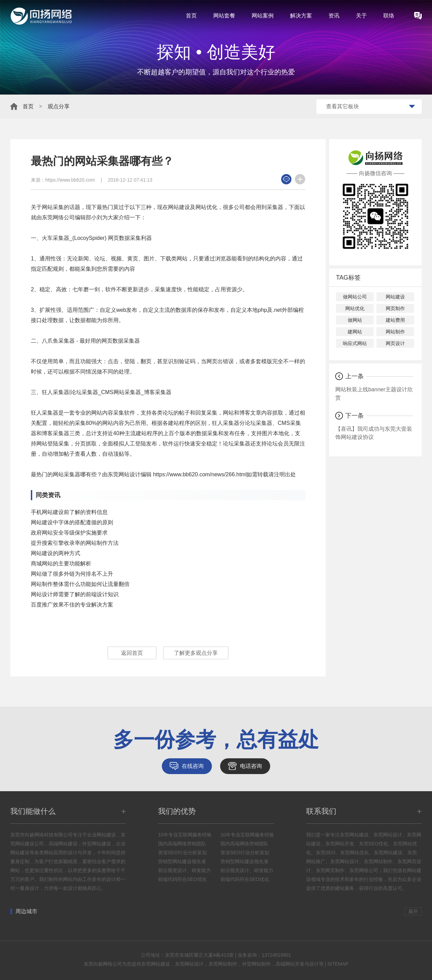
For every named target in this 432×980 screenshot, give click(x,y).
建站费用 (395, 320)
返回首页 (132, 653)
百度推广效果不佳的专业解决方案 (72, 605)
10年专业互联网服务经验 (185, 835)
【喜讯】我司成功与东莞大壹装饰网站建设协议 (374, 433)
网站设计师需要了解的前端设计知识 (75, 594)
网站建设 (395, 297)
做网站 (355, 320)
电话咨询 (251, 766)
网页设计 (395, 343)
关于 (361, 16)
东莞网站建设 (156, 964)
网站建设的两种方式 (56, 553)
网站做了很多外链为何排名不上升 (72, 574)
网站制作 (395, 332)
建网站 (355, 332)
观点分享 (59, 106)
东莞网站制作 (223, 964)
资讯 (334, 16)
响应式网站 (355, 343)
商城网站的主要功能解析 (61, 563)
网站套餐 (224, 16)
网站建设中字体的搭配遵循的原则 (72, 522)
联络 (389, 16)
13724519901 (276, 955)
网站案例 (263, 16)
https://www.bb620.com (70, 180)
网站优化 (355, 308)
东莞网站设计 (189, 964)
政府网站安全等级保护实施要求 (69, 533)
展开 (413, 911)
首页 (191, 16)
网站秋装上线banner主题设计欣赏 (374, 394)
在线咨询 (193, 766)
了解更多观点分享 (196, 653)
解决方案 (301, 16)
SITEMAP (338, 964)
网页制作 (395, 308)
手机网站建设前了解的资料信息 (69, 512)
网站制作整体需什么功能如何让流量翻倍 (80, 584)
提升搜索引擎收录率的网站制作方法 (75, 543)
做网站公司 (355, 297)
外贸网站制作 (256, 964)
